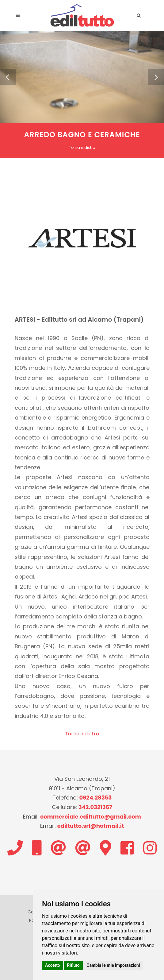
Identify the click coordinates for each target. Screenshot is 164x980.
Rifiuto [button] (73, 965)
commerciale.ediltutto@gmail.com (91, 817)
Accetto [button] (53, 965)
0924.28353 (96, 798)
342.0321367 (95, 807)
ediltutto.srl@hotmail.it (91, 826)
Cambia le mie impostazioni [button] (113, 965)
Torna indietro (82, 147)
